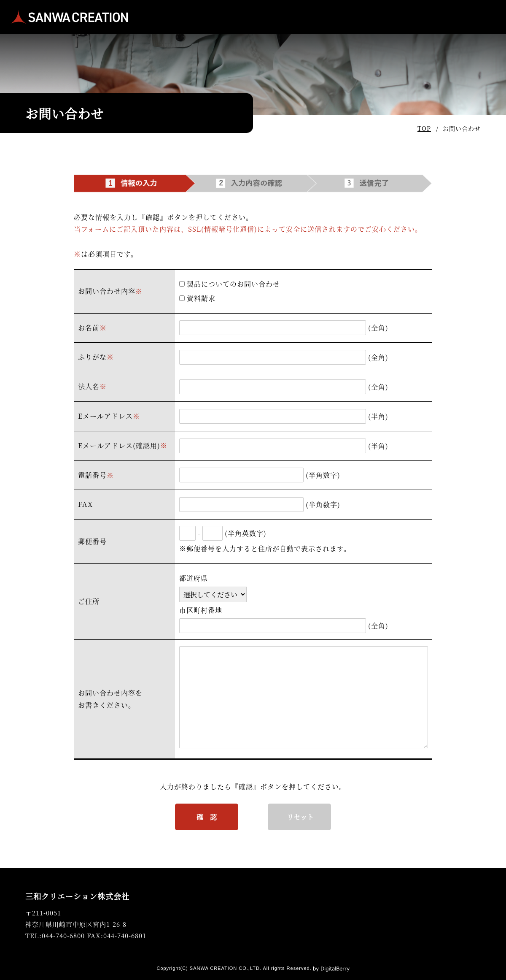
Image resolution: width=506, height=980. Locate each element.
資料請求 (197, 298)
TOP (424, 128)
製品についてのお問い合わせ (230, 284)
